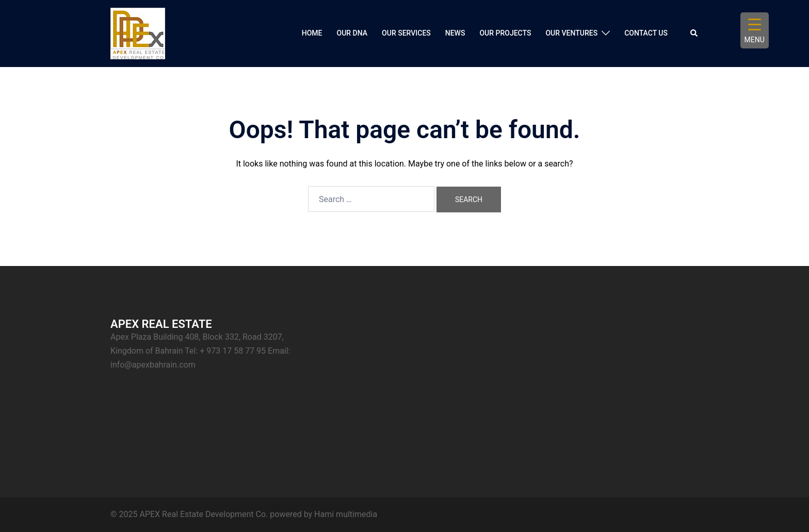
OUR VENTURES (571, 33)
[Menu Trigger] (755, 30)
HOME (312, 33)
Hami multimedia (346, 514)
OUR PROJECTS (505, 33)
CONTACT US (646, 33)
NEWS (455, 33)
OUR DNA (352, 33)
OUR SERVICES (406, 33)
